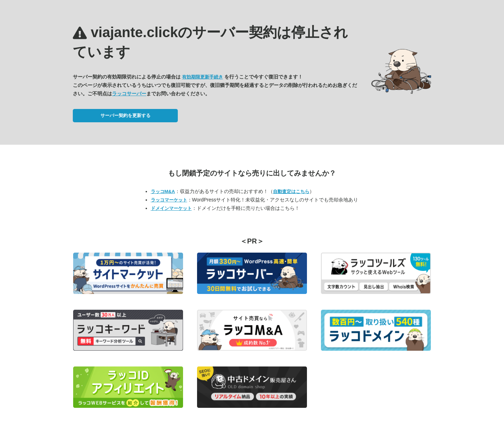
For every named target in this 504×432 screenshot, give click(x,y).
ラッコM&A (163, 191)
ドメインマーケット (171, 208)
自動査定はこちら (291, 191)
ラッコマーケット (169, 200)
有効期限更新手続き (202, 77)
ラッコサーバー (129, 94)
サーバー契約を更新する (125, 115)
